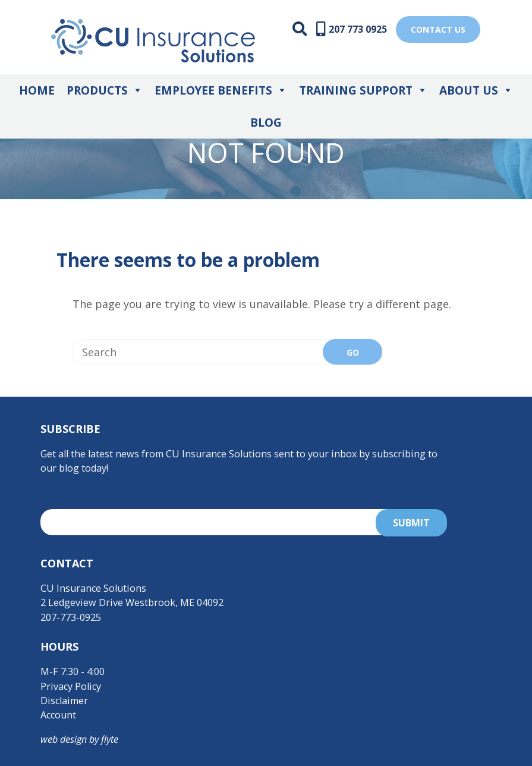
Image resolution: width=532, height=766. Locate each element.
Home (37, 90)
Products (105, 90)
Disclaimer (64, 701)
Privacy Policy (71, 686)
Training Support (363, 90)
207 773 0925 (358, 29)
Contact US (438, 29)
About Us (476, 90)
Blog (266, 123)
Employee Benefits (221, 90)
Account (58, 715)
